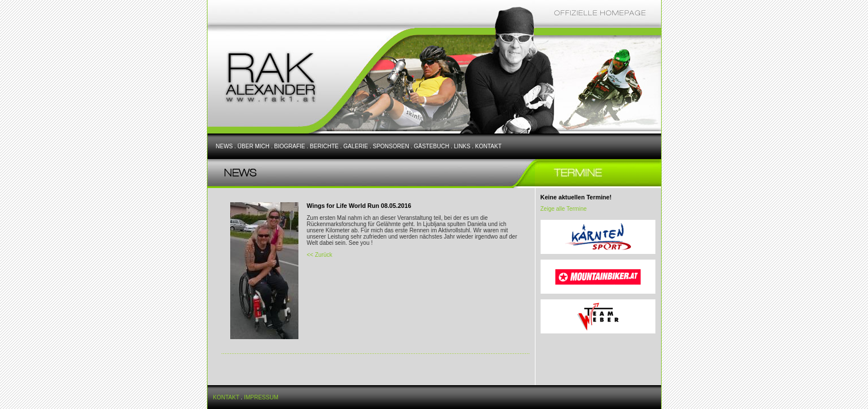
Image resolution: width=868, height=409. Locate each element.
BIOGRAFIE (289, 146)
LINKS (462, 146)
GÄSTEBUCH (431, 146)
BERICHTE (324, 146)
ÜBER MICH (254, 146)
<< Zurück (320, 255)
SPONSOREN (391, 146)
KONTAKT (488, 146)
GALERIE (356, 146)
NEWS (225, 146)
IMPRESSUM (261, 397)
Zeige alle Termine (564, 209)
